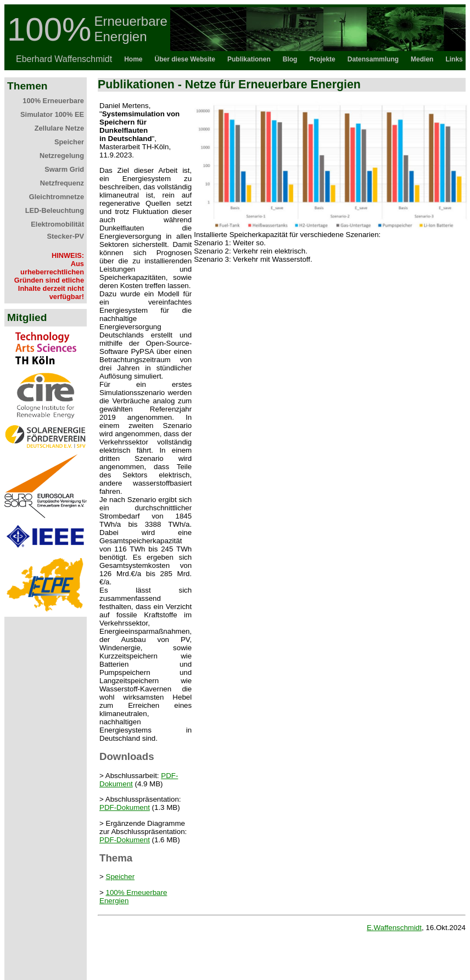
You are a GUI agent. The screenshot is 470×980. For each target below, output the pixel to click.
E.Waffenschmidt (394, 928)
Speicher (121, 877)
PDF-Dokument (125, 807)
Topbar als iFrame (235, 37)
